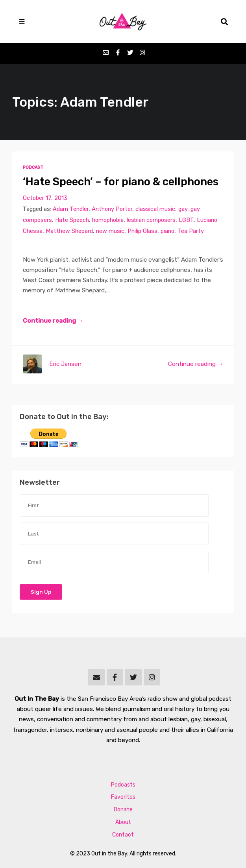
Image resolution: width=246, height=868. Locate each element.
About (123, 822)
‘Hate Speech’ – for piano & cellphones (121, 182)
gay (183, 209)
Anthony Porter (112, 209)
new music (110, 231)
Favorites (123, 797)
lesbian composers (151, 220)
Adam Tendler (71, 209)
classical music (155, 209)
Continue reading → (53, 321)
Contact (123, 835)
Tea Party (191, 231)
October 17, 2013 (45, 198)
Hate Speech (72, 220)
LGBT (186, 220)
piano (167, 231)
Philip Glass (142, 231)
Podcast (33, 167)
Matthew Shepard (69, 231)
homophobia (108, 220)
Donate (123, 810)
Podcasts (123, 785)
